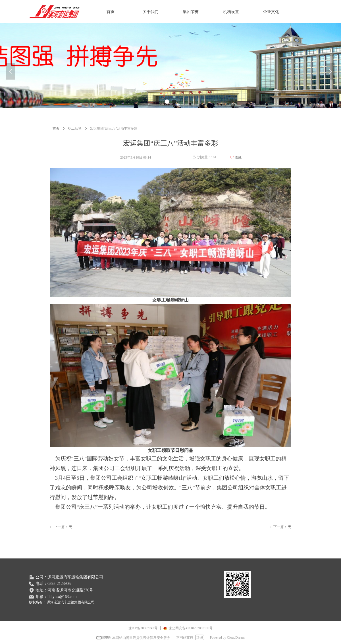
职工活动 (75, 128)
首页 (56, 128)
